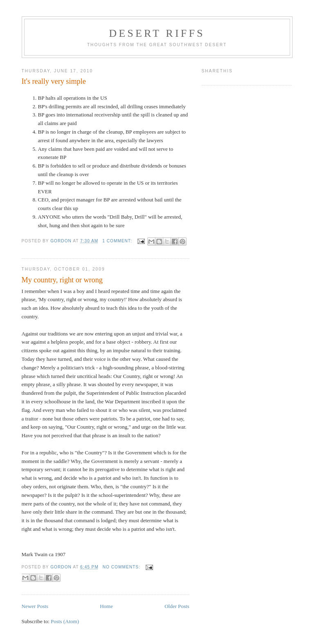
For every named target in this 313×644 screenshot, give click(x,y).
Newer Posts (35, 606)
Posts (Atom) (65, 621)
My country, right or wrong (62, 280)
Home (106, 606)
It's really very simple (54, 81)
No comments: (122, 567)
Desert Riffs (157, 33)
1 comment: (118, 241)
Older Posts (177, 606)
